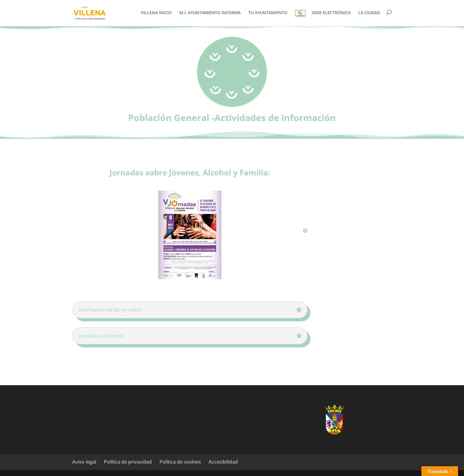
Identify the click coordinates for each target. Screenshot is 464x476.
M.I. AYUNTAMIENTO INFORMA (210, 13)
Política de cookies (180, 462)
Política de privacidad (128, 462)
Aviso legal (84, 462)
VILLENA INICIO (156, 13)
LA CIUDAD (369, 13)
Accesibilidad (223, 462)
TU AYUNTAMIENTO (268, 13)
